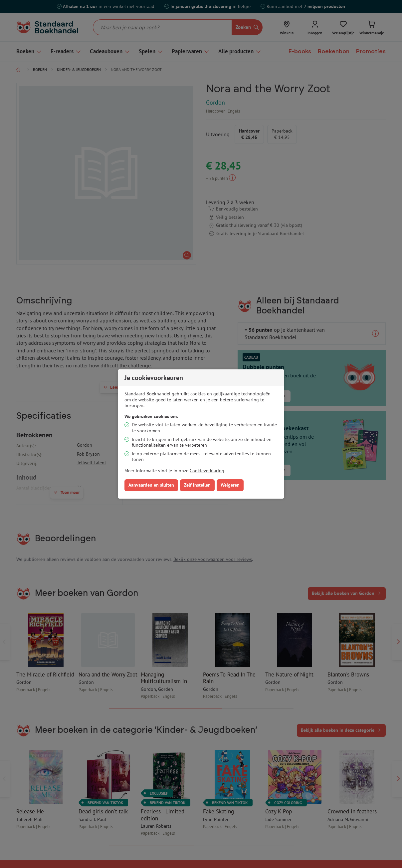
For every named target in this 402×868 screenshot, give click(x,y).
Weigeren (230, 485)
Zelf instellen (197, 485)
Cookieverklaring (207, 471)
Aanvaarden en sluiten (151, 485)
